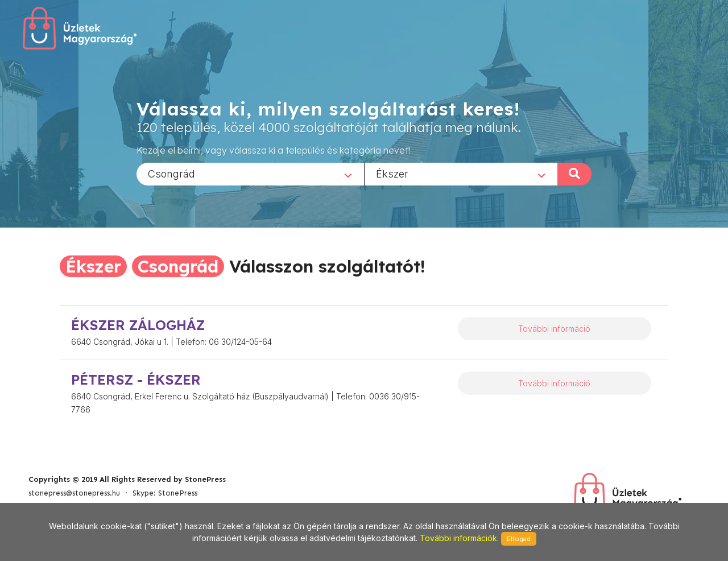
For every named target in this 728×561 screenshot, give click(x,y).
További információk (458, 538)
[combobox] (250, 174)
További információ (554, 329)
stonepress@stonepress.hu (74, 493)
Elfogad (519, 539)
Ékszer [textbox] (392, 173)
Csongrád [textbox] (171, 173)
